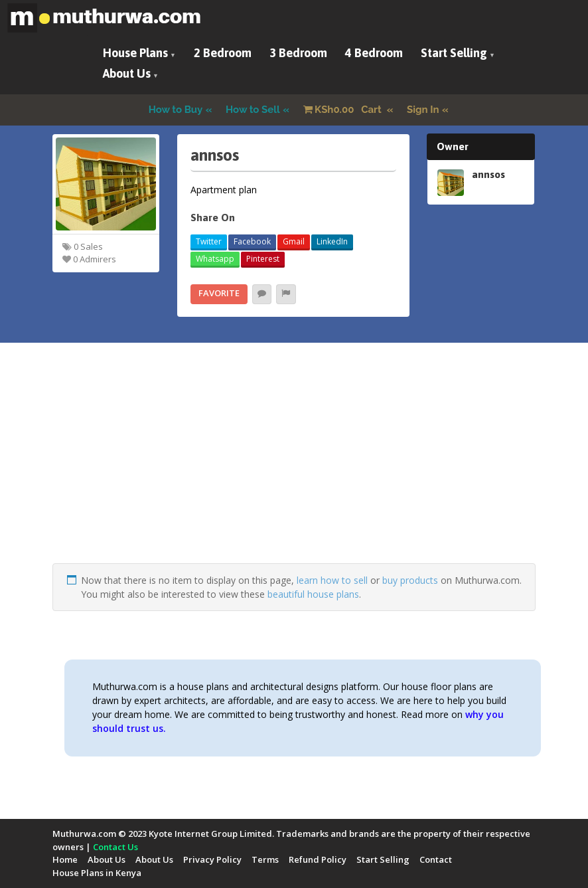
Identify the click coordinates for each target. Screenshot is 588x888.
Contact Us (115, 847)
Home (65, 859)
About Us (127, 73)
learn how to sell (332, 580)
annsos (488, 174)
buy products (410, 580)
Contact (436, 859)
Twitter (209, 241)
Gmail (294, 241)
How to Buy (176, 110)
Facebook (252, 241)
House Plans (135, 53)
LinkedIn (332, 241)
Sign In (423, 110)
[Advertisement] (294, 470)
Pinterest (263, 259)
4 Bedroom (374, 53)
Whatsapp (215, 259)
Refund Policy (318, 859)
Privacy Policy (212, 859)
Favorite (219, 293)
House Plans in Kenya (97, 873)
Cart (344, 110)
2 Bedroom (223, 53)
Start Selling (454, 53)
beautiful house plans (313, 594)
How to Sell (253, 110)
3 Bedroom (298, 53)
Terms (265, 859)
